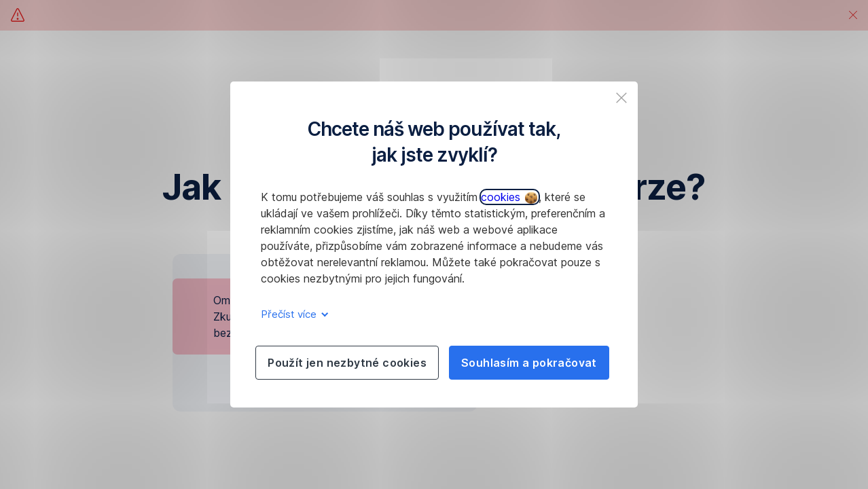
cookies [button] (509, 197)
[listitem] (621, 98)
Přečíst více (292, 314)
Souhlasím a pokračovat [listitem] (529, 363)
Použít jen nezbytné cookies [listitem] (347, 363)
